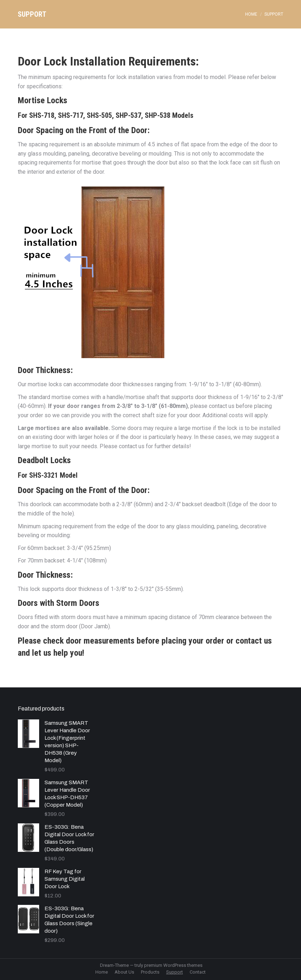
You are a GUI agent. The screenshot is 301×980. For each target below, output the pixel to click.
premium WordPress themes (173, 965)
